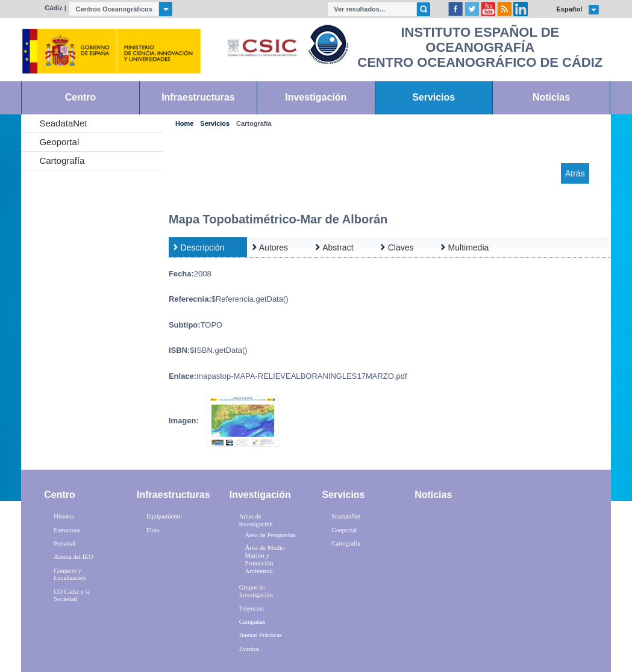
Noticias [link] (551, 97)
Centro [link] (80, 97)
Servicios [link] (433, 97)
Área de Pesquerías (270, 535)
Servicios (215, 124)
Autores (274, 247)
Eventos (249, 649)
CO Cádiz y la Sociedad (72, 596)
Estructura (67, 530)
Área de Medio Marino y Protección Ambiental (264, 559)
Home (184, 124)
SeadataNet (63, 123)
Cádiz (53, 8)
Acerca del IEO (73, 557)
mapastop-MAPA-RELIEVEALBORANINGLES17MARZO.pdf (302, 376)
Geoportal (59, 142)
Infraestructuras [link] (198, 97)
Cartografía (62, 160)
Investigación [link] (316, 97)
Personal (64, 543)
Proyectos (252, 608)
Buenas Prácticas (261, 635)
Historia (64, 516)
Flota (153, 530)
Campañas (252, 622)
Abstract (338, 247)
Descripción (203, 247)
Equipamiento (164, 516)
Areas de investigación (256, 520)
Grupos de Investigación (256, 591)
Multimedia (469, 247)
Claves (401, 247)
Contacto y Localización (70, 574)
